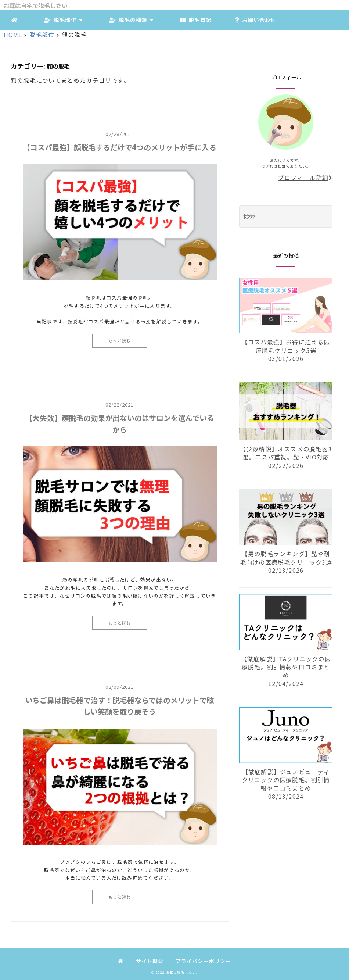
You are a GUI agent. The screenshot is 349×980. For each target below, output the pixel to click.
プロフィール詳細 (305, 178)
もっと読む (120, 340)
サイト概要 (150, 961)
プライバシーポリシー (204, 961)
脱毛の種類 (132, 20)
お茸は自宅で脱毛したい (36, 6)
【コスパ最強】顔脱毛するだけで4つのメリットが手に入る (120, 147)
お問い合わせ (254, 20)
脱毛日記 (194, 20)
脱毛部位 (63, 20)
